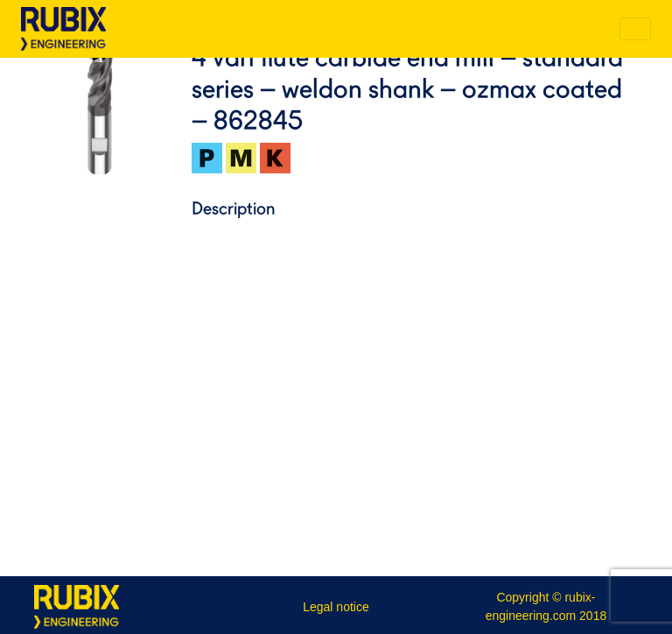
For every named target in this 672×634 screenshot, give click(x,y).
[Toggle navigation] (635, 29)
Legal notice (336, 607)
